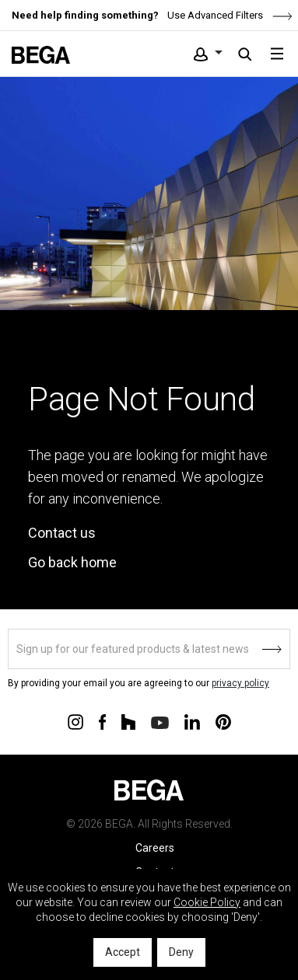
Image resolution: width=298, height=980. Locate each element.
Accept (123, 952)
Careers (155, 848)
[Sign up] (149, 649)
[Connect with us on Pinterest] (223, 721)
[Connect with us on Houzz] (128, 721)
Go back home (72, 562)
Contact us (62, 533)
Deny (181, 952)
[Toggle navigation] (277, 54)
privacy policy (240, 683)
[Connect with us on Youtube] (160, 722)
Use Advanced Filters (229, 15)
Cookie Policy (207, 902)
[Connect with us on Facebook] (102, 721)
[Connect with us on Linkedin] (192, 721)
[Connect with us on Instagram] (75, 721)
